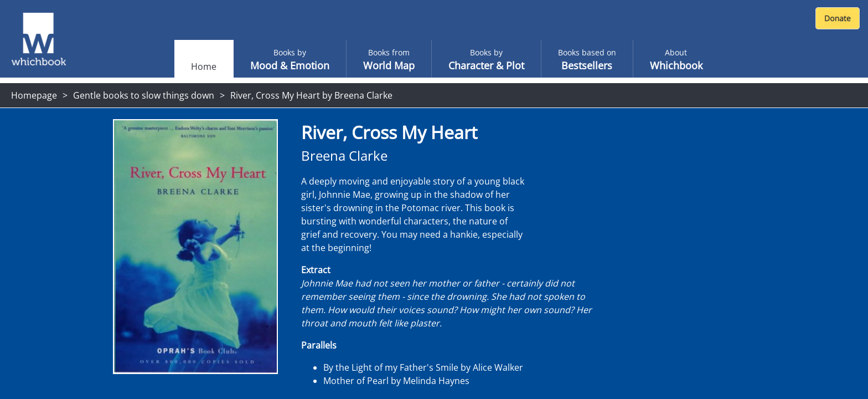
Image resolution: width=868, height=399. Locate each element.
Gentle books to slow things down (144, 95)
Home (204, 66)
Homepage (34, 95)
